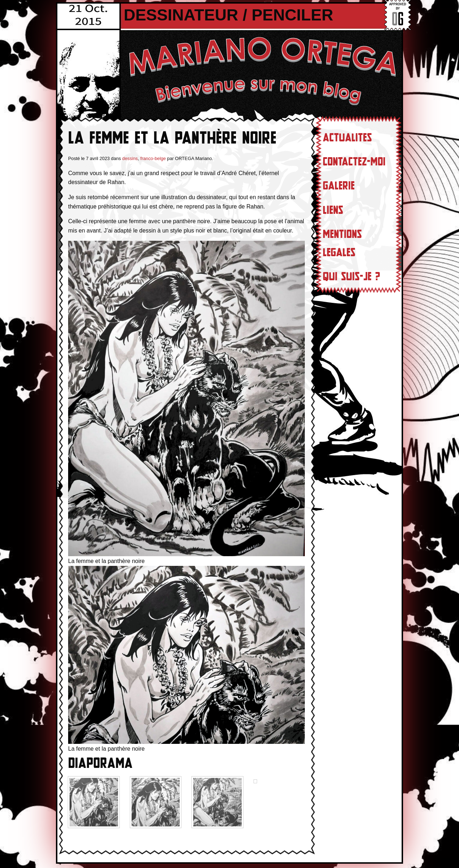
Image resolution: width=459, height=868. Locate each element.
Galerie (339, 186)
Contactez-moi (354, 162)
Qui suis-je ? (351, 277)
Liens (333, 210)
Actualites (347, 138)
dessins (130, 158)
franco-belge (153, 158)
